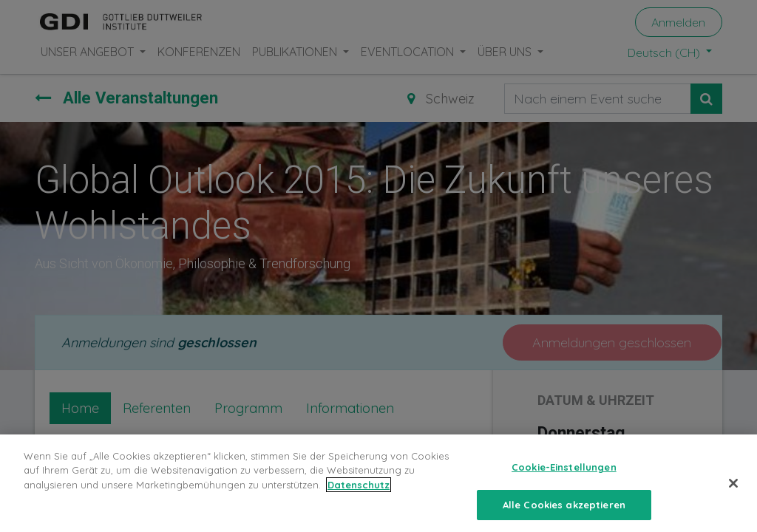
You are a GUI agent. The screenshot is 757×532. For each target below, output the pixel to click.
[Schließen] (733, 494)
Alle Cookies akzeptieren (564, 515)
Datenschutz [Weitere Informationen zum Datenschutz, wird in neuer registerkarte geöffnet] (359, 495)
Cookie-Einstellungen (564, 477)
